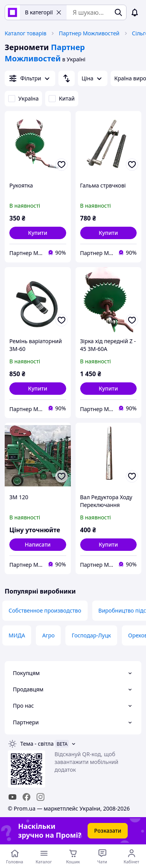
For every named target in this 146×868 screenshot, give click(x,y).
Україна (23, 98)
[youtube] (12, 797)
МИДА (17, 635)
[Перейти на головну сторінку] (15, 856)
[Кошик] (73, 856)
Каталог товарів (26, 33)
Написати (38, 544)
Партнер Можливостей (89, 33)
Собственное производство (45, 610)
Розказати (108, 831)
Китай (62, 98)
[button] (38, 233)
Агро (48, 635)
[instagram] (40, 797)
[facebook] (26, 797)
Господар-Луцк (91, 635)
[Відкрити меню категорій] (44, 856)
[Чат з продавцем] (102, 856)
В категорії (43, 12)
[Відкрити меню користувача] (131, 856)
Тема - (37, 744)
